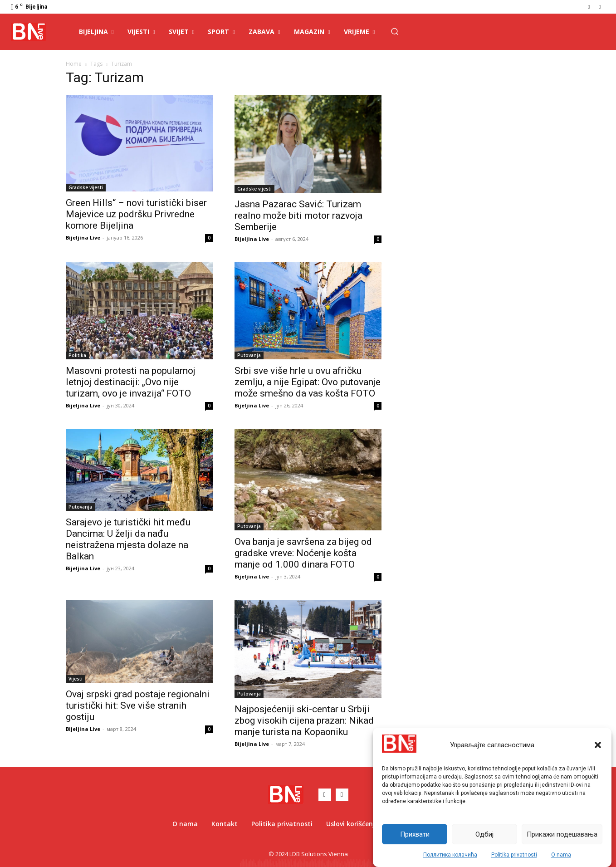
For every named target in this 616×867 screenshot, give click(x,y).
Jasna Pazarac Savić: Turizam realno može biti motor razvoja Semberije (298, 216)
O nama (561, 855)
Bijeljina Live (83, 238)
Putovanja (249, 355)
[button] (598, 745)
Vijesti (76, 679)
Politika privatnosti (514, 855)
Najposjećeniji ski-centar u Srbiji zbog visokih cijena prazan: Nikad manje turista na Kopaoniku (304, 720)
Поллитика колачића (450, 855)
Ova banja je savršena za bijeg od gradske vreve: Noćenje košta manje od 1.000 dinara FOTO (303, 553)
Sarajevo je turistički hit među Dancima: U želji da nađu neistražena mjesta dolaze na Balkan (128, 539)
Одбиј (484, 834)
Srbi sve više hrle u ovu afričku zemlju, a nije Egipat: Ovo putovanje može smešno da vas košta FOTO (308, 382)
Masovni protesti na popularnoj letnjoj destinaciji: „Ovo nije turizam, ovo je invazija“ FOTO (131, 382)
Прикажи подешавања (562, 834)
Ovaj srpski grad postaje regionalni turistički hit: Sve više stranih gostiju (138, 705)
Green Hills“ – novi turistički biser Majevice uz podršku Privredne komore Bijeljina (136, 214)
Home (74, 64)
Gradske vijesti (86, 187)
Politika (77, 355)
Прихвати (415, 834)
